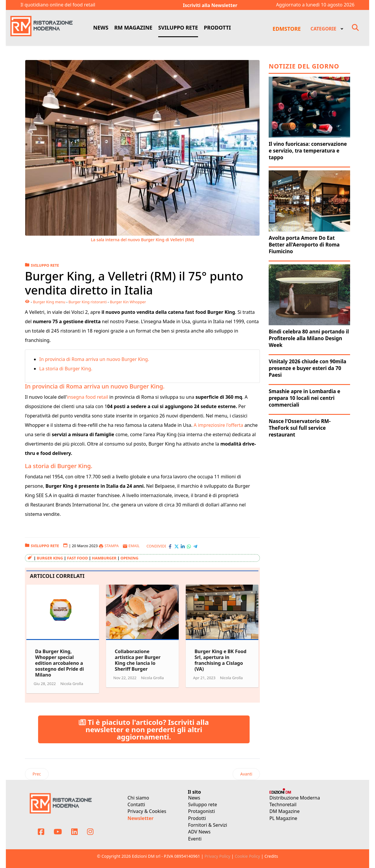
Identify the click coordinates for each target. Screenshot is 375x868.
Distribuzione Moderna (295, 798)
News (194, 798)
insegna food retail (87, 397)
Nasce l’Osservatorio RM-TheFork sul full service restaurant (300, 428)
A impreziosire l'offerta (218, 425)
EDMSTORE (287, 29)
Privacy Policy (217, 856)
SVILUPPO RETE (178, 28)
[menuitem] (326, 28)
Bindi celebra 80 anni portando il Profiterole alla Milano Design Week (309, 338)
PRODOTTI (217, 28)
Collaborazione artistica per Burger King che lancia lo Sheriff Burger (138, 660)
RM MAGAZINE (133, 28)
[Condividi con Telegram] (195, 546)
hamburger (104, 558)
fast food (77, 558)
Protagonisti (202, 811)
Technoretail (283, 804)
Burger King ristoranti (88, 302)
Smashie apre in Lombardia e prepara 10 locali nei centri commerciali (304, 398)
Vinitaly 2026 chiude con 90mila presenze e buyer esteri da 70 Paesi (307, 368)
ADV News (199, 832)
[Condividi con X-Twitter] (177, 546)
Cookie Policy (247, 856)
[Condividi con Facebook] (170, 546)
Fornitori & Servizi (208, 825)
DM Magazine (285, 811)
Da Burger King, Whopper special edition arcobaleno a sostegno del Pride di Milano (59, 663)
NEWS (101, 28)
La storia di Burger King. (66, 369)
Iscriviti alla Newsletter (210, 5)
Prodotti (197, 818)
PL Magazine (283, 818)
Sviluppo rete (203, 804)
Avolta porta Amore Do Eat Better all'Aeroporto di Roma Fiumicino (304, 245)
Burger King (50, 558)
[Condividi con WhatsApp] (189, 546)
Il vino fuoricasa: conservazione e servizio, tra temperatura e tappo (308, 151)
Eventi (195, 839)
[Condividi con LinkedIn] (183, 546)
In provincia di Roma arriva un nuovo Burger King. (94, 359)
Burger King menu (49, 302)
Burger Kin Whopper (128, 302)
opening (129, 558)
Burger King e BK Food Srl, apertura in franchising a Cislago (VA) (220, 660)
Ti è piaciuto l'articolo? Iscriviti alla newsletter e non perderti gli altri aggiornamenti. (144, 729)
